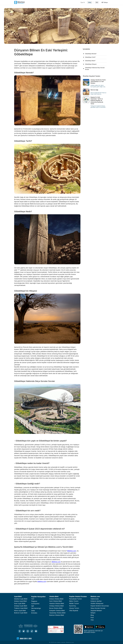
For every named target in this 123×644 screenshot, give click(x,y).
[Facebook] (20, 631)
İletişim (93, 613)
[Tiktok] (32, 631)
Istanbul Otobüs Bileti (57, 603)
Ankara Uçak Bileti (20, 601)
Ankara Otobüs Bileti (56, 599)
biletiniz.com (42, 581)
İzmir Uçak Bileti (20, 603)
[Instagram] (28, 631)
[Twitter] (24, 631)
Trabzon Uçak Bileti (21, 608)
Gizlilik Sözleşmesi (97, 603)
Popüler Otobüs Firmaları (78, 596)
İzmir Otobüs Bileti (56, 601)
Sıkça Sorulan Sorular (98, 608)
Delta (33, 611)
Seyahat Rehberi (96, 611)
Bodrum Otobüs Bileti (57, 615)
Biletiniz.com (72, 551)
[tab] (95, 54)
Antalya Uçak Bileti (21, 606)
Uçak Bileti (18, 596)
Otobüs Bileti (54, 596)
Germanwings (36, 608)
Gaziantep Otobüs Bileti (57, 613)
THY (33, 599)
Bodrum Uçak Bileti (21, 613)
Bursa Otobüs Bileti (56, 608)
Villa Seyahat (74, 611)
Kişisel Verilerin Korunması (100, 606)
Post (92, 618)
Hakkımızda (95, 599)
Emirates (34, 613)
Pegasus (34, 601)
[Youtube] (36, 631)
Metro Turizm (74, 601)
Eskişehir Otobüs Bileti (57, 611)
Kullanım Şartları (96, 601)
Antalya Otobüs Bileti (57, 606)
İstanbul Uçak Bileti (21, 599)
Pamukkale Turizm (75, 599)
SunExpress (35, 604)
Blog (92, 615)
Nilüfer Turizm (74, 603)
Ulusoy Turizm (74, 608)
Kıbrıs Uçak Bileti (20, 611)
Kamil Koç (73, 606)
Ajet (33, 606)
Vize (92, 620)
